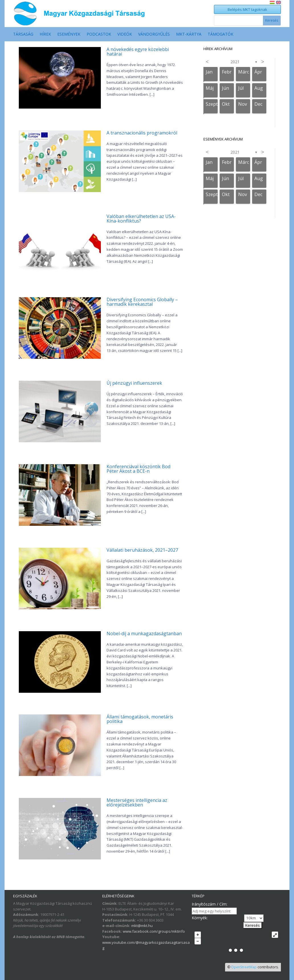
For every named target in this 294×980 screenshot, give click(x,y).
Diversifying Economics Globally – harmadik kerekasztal (142, 302)
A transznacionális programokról (142, 133)
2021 (235, 62)
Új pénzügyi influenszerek (134, 383)
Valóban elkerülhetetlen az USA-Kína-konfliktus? (141, 219)
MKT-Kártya (189, 34)
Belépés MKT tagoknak (247, 9)
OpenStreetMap (244, 967)
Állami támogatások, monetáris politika (140, 719)
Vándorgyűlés (154, 34)
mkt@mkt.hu (142, 926)
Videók (125, 34)
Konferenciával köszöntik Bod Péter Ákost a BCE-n (138, 469)
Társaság (23, 34)
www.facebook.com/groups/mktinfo (154, 931)
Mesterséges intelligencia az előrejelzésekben (137, 802)
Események (69, 34)
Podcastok (99, 34)
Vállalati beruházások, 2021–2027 (142, 550)
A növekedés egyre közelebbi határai (138, 52)
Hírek (45, 34)
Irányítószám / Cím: (210, 904)
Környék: (200, 918)
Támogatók (220, 34)
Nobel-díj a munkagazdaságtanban (144, 633)
